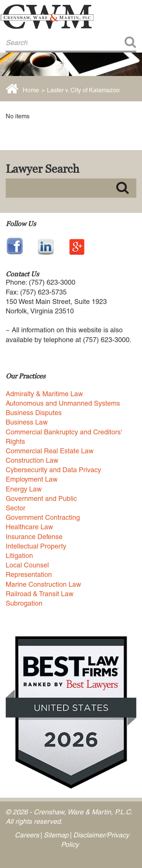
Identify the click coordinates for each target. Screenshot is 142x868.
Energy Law (24, 489)
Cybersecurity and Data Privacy (53, 470)
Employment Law (32, 479)
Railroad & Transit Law (40, 594)
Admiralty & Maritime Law (44, 394)
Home (31, 90)
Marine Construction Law (43, 584)
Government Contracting (43, 517)
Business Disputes (34, 413)
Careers (27, 835)
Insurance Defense (34, 537)
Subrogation (24, 603)
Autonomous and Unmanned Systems (63, 403)
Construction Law (32, 460)
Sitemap (56, 835)
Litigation (19, 556)
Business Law (27, 422)
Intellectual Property (36, 546)
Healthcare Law (29, 527)
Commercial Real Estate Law (50, 451)
